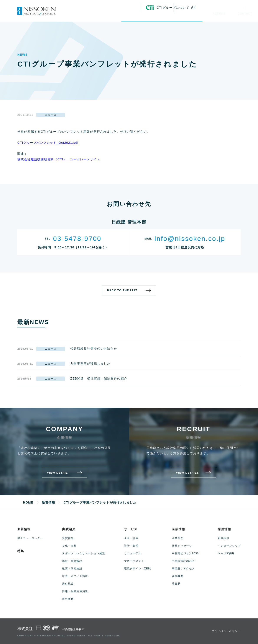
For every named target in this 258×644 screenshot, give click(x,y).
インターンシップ (229, 546)
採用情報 (224, 529)
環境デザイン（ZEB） (139, 569)
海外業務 (68, 599)
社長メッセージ (182, 546)
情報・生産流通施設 (75, 591)
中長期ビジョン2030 (185, 553)
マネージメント (134, 561)
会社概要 (178, 576)
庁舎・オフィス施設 (75, 576)
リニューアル (133, 553)
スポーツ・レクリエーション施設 (84, 553)
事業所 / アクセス (183, 569)
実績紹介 (69, 529)
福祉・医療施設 (72, 561)
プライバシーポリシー (226, 631)
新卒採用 (223, 538)
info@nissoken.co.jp (190, 239)
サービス (131, 529)
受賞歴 (176, 584)
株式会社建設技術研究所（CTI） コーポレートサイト (59, 159)
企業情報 (179, 529)
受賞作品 (68, 538)
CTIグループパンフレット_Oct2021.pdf (48, 143)
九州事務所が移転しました (90, 364)
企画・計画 (131, 538)
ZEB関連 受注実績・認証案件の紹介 (99, 378)
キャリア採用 (226, 553)
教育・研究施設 (72, 569)
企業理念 (178, 538)
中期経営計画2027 (184, 561)
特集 (21, 551)
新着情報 (24, 529)
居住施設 (68, 584)
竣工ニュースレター (30, 538)
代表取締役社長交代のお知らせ (94, 349)
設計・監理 (131, 546)
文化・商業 (69, 546)
